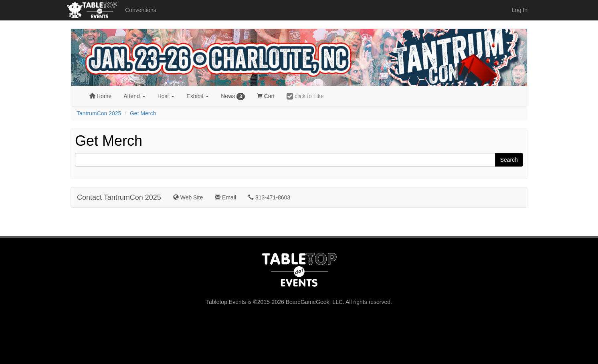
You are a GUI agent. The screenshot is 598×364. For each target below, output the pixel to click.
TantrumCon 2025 (99, 113)
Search (509, 160)
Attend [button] (134, 96)
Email (225, 197)
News (233, 97)
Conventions (141, 10)
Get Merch (143, 113)
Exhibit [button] (198, 96)
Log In (520, 10)
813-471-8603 (269, 197)
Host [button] (166, 96)
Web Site (188, 197)
